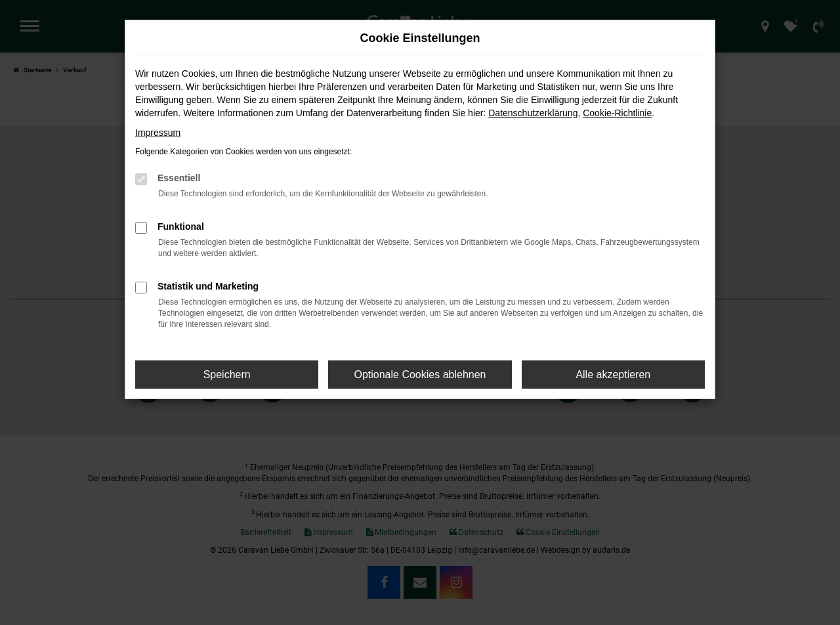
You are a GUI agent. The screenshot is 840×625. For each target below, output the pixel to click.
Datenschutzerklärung (533, 113)
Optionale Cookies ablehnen (420, 375)
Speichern (227, 375)
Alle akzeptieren (613, 375)
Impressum (158, 133)
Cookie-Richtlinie (617, 113)
